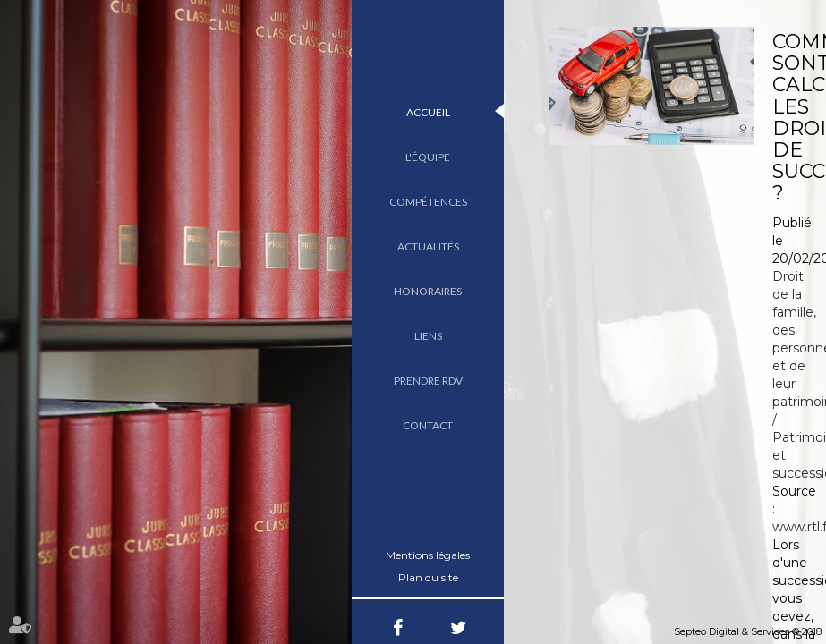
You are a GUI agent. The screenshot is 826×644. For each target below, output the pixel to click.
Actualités (428, 246)
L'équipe (428, 157)
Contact (428, 425)
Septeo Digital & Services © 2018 (748, 631)
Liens (428, 336)
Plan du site (428, 577)
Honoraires (428, 291)
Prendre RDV (428, 381)
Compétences (428, 202)
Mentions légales (428, 555)
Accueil (428, 112)
